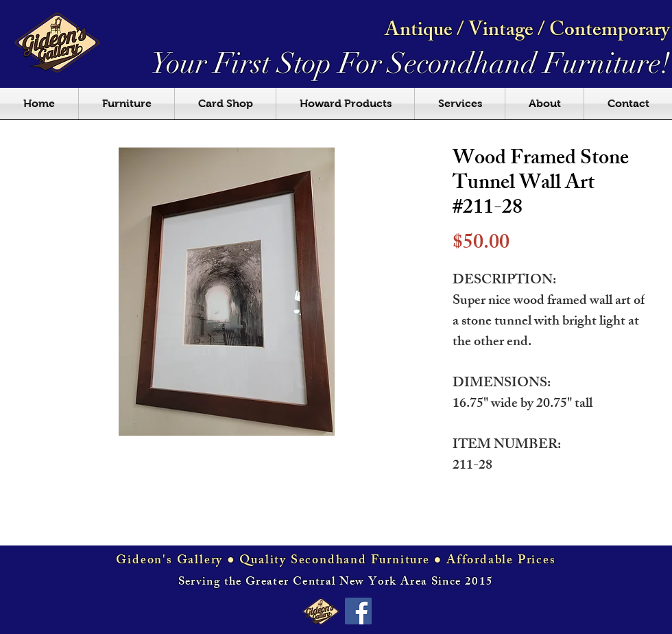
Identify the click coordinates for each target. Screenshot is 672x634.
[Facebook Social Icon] (358, 611)
